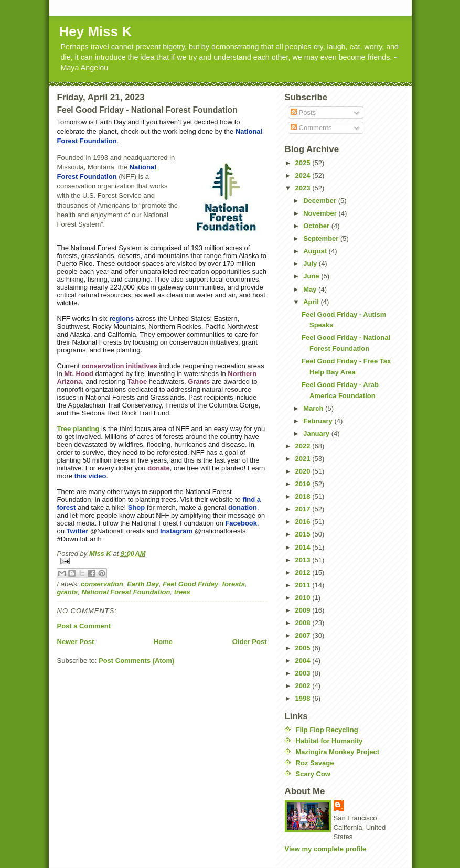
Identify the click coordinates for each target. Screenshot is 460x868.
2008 (304, 623)
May (311, 289)
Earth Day (143, 584)
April (312, 302)
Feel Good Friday (190, 584)
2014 (304, 547)
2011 (304, 585)
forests (234, 584)
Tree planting (78, 429)
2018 (304, 496)
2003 (304, 673)
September (322, 238)
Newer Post (76, 642)
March (314, 408)
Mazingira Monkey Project (338, 752)
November (321, 213)
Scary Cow (313, 774)
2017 (304, 509)
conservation (102, 584)
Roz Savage (315, 763)
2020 (304, 471)
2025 (304, 163)
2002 (304, 686)
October (317, 226)
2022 (304, 446)
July (311, 264)
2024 (304, 175)
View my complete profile (326, 849)
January (317, 433)
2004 (304, 661)
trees (182, 592)
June (312, 276)
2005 (304, 648)
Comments (311, 128)
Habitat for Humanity (329, 741)
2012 (304, 572)
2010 (304, 598)
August (316, 251)
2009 (304, 610)
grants (68, 592)
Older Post (250, 642)
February (319, 421)
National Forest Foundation (126, 592)
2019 (304, 484)
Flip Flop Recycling (327, 730)
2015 (304, 534)
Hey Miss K (96, 31)
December (320, 201)
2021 (304, 459)
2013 (304, 560)
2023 (304, 188)
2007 (304, 635)
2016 (304, 522)
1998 (304, 698)
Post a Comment (84, 626)
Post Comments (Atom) (136, 661)
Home (163, 642)
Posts (303, 112)
